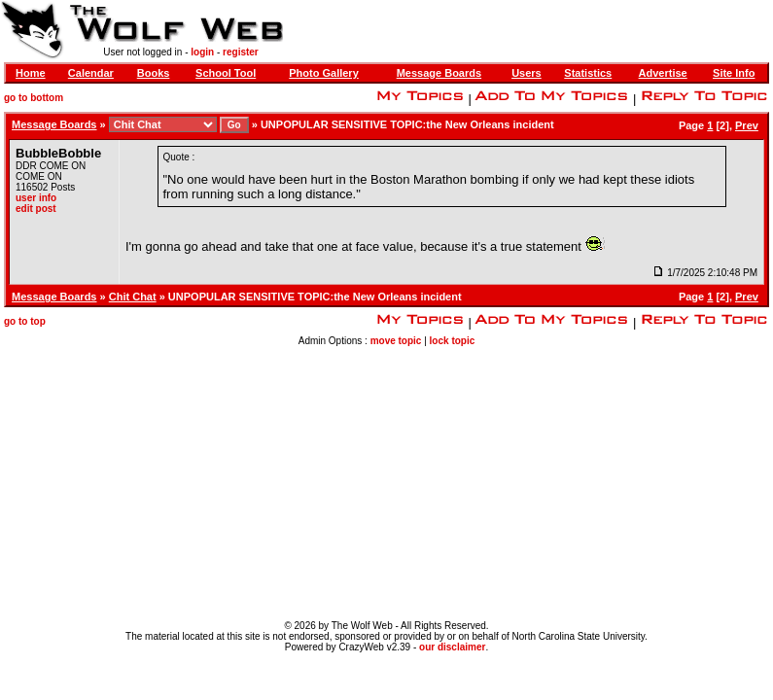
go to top (25, 321)
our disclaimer (452, 647)
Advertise (663, 73)
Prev (747, 125)
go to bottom (34, 98)
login (202, 52)
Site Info (734, 73)
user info (36, 198)
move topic (396, 341)
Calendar (91, 73)
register (241, 52)
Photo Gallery (324, 73)
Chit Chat (133, 297)
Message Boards (439, 73)
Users (527, 73)
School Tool (226, 73)
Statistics (588, 73)
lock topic (453, 341)
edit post (36, 209)
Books (154, 73)
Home (31, 73)
